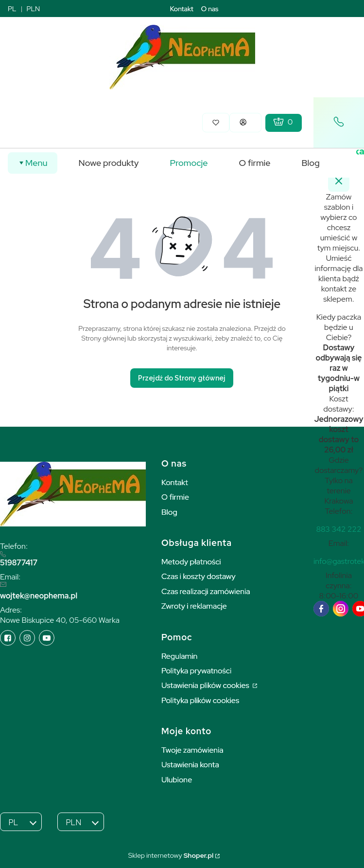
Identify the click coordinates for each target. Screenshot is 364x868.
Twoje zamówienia (192, 750)
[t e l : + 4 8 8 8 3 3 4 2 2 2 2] (338, 529)
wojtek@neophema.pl (39, 596)
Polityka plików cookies (200, 700)
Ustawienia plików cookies (206, 685)
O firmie (175, 497)
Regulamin (179, 656)
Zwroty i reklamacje (194, 606)
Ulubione (177, 780)
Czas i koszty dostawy (199, 576)
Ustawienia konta (190, 765)
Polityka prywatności (196, 671)
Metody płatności (191, 562)
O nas (210, 9)
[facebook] (321, 609)
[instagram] (341, 609)
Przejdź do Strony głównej (182, 378)
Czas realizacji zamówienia (206, 591)
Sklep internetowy (171, 855)
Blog (169, 512)
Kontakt (182, 9)
